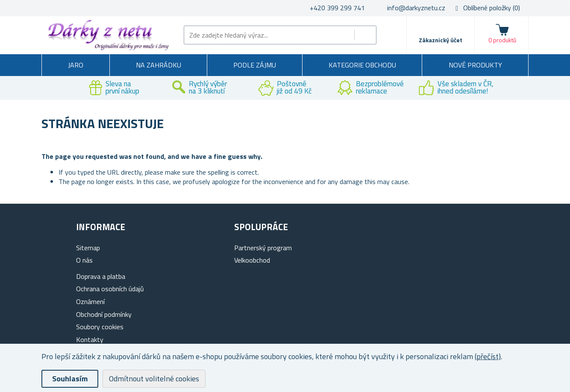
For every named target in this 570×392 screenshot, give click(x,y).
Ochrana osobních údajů (110, 289)
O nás (84, 260)
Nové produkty (475, 65)
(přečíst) (488, 356)
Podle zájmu (255, 65)
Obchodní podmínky (104, 314)
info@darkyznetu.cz (416, 8)
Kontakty (90, 339)
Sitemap (88, 248)
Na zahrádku (159, 65)
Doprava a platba (101, 276)
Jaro (76, 65)
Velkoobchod (252, 260)
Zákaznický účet (441, 40)
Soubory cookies (100, 327)
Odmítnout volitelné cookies (154, 379)
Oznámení (90, 301)
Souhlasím (70, 379)
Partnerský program (263, 248)
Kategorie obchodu (362, 65)
